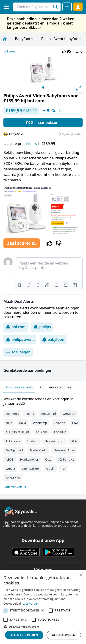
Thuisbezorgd (54, 441)
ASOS (10, 459)
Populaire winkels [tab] (19, 387)
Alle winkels (16, 487)
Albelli (50, 469)
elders (32, 144)
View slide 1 (43, 87)
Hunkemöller (29, 459)
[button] (43, 627)
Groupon (69, 414)
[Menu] (7, 7)
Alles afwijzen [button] (64, 635)
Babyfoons (24, 39)
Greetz (10, 469)
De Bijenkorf (14, 450)
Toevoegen (18, 352)
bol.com (9, 51)
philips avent (20, 339)
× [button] (81, 575)
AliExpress (13, 441)
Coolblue (60, 432)
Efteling (32, 441)
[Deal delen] (67, 7)
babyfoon (53, 339)
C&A (75, 423)
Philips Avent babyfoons (62, 39)
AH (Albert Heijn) (17, 432)
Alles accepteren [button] (24, 635)
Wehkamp (40, 423)
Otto (48, 459)
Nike (9, 423)
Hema (30, 414)
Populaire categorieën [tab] (57, 387)
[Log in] (78, 7)
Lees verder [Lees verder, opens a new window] (30, 604)
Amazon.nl (49, 414)
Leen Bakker (30, 469)
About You (13, 478)
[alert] (43, 607)
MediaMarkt (38, 450)
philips (42, 327)
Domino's (12, 414)
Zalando (60, 423)
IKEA (74, 441)
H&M (23, 423)
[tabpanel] (43, 442)
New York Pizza (64, 450)
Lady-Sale (16, 134)
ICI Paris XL (66, 459)
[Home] (5, 39)
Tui (63, 469)
